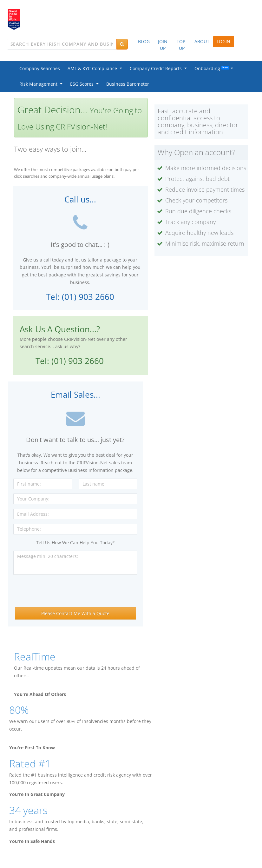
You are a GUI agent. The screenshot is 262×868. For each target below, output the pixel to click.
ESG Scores (83, 84)
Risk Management (40, 84)
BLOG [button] (144, 41)
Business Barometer (128, 84)
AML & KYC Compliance (94, 68)
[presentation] (75, 592)
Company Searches (40, 68)
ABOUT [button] (202, 41)
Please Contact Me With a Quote (75, 613)
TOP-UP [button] (182, 45)
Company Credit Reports (157, 68)
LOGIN (223, 41)
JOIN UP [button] (163, 45)
